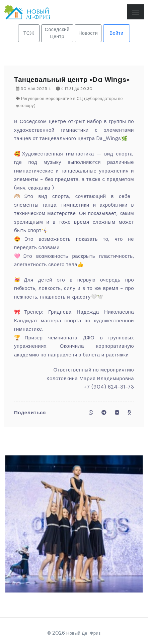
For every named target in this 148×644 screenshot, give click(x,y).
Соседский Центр (57, 33)
